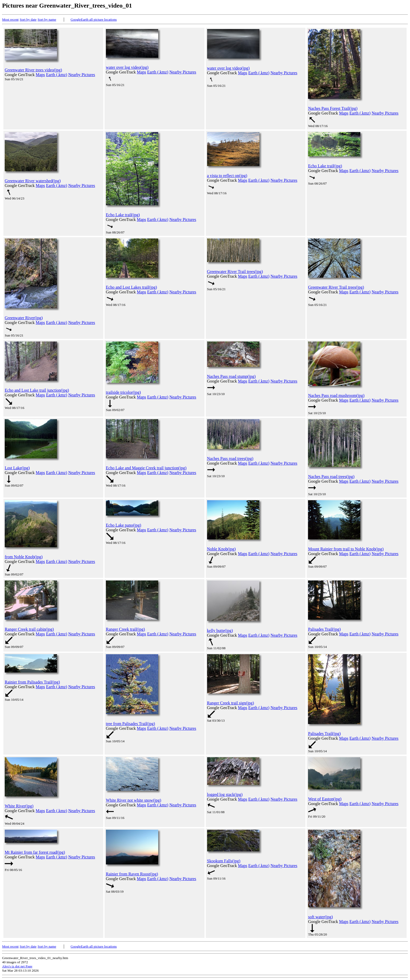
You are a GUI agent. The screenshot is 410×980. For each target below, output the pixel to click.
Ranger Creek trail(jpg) (125, 629)
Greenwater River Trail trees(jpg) (235, 272)
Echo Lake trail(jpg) (123, 215)
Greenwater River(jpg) (24, 318)
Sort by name (47, 19)
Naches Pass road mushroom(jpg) (336, 395)
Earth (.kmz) (57, 75)
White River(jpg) (19, 806)
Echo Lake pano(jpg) (124, 525)
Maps (41, 75)
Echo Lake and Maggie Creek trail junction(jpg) (146, 468)
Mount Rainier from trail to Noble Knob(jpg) (346, 549)
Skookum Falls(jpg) (224, 861)
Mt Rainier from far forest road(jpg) (35, 852)
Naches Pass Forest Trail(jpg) (333, 108)
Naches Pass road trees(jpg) (230, 458)
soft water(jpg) (320, 917)
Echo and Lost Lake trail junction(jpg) (37, 390)
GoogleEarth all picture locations (94, 19)
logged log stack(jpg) (225, 794)
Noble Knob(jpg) (221, 549)
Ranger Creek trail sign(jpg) (231, 703)
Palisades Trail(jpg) (324, 629)
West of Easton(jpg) (325, 799)
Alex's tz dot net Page (17, 966)
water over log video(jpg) (127, 67)
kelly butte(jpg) (220, 631)
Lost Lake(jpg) (17, 468)
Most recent (10, 19)
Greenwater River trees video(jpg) (33, 70)
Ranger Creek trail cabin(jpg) (29, 629)
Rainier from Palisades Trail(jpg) (32, 682)
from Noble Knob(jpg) (24, 557)
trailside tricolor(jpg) (123, 392)
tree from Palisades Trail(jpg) (130, 724)
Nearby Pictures (82, 75)
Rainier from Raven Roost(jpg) (132, 874)
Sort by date (28, 19)
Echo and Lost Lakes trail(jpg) (132, 287)
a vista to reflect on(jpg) (227, 176)
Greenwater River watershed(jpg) (33, 181)
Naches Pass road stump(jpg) (231, 376)
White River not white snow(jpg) (134, 800)
